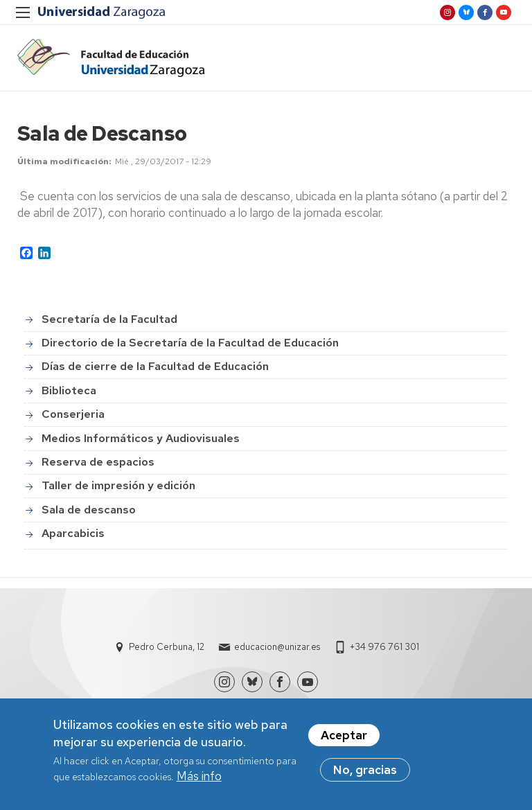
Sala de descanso (89, 510)
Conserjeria (73, 414)
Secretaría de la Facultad (109, 319)
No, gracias (365, 772)
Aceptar (344, 737)
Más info (199, 778)
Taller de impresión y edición (118, 485)
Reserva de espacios (98, 462)
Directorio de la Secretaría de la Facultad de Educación (190, 343)
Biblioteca (69, 390)
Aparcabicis (73, 533)
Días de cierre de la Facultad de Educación (155, 366)
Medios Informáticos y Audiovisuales (141, 438)
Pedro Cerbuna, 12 (167, 647)
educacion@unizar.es (277, 647)
